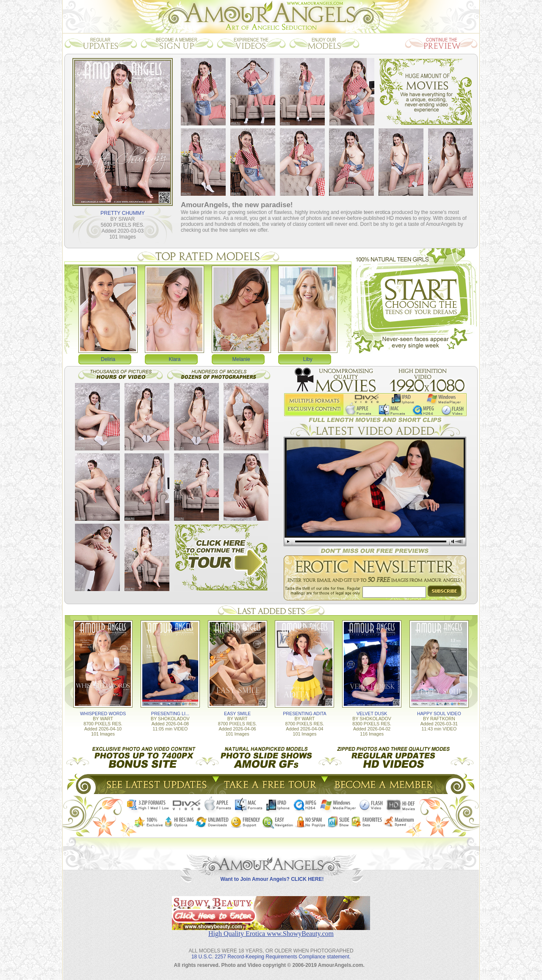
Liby (308, 359)
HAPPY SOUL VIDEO (439, 713)
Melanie (241, 359)
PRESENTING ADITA (304, 713)
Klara (174, 359)
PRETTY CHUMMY (122, 213)
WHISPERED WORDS (103, 713)
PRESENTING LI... (170, 713)
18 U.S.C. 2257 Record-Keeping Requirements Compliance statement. (271, 957)
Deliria (108, 359)
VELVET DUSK (372, 713)
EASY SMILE (237, 713)
